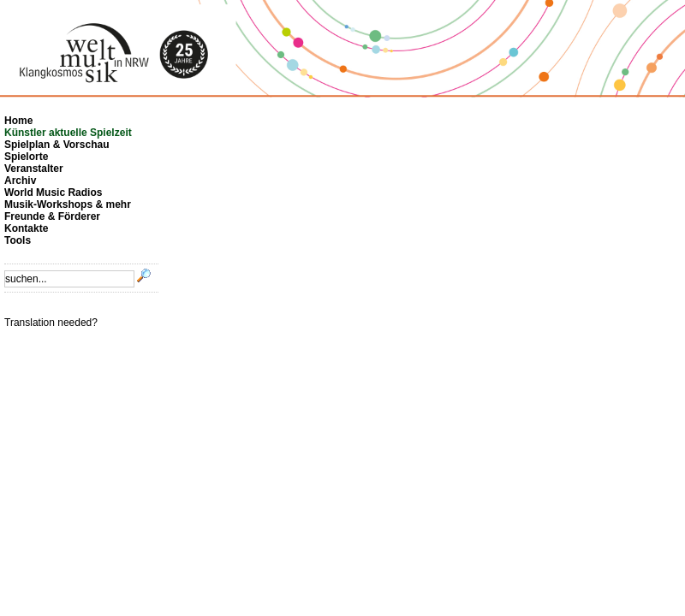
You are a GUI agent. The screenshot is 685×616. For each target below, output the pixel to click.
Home (18, 121)
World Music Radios (53, 192)
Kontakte (26, 228)
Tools (18, 240)
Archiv (20, 181)
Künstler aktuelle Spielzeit (68, 133)
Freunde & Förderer (52, 216)
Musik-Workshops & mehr (68, 204)
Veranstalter (34, 169)
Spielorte (26, 157)
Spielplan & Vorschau (57, 145)
